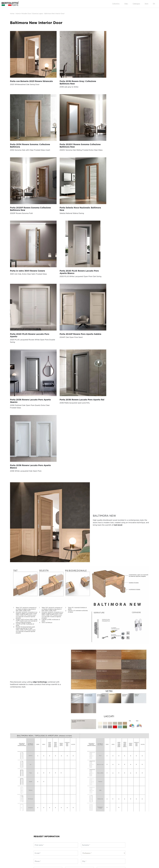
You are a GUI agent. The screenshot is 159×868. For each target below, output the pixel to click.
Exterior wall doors (74, 809)
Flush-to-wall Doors (74, 815)
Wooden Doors (101, 805)
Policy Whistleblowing (18, 818)
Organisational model (18, 815)
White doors (100, 813)
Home (12, 13)
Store (146, 4)
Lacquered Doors (101, 809)
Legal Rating (15, 820)
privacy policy (53, 758)
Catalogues (136, 4)
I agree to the (46, 758)
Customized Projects (103, 818)
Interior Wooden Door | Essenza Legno (29, 13)
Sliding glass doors (73, 807)
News (12, 805)
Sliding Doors (72, 805)
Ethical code (14, 813)
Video (126, 4)
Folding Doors (72, 813)
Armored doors (101, 815)
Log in (126, 805)
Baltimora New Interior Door (54, 13)
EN (154, 4)
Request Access (129, 807)
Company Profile (16, 807)
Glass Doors (99, 811)
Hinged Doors (72, 811)
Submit (87, 782)
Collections (116, 4)
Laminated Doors (101, 807)
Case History (15, 811)
